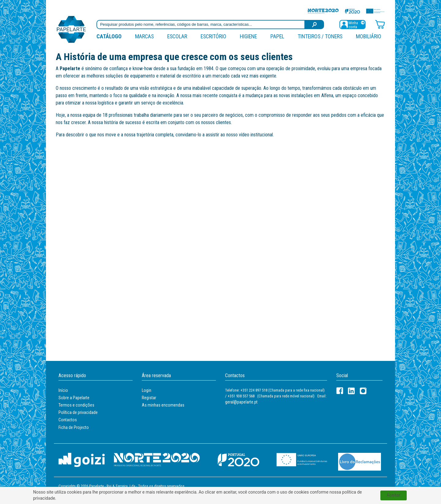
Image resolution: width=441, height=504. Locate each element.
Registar (149, 398)
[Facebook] (340, 391)
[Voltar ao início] (71, 29)
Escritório (213, 36)
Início (63, 390)
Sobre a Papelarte (74, 398)
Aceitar (394, 495)
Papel (277, 36)
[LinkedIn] (351, 391)
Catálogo (109, 36)
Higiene (248, 36)
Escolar (177, 36)
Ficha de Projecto (74, 427)
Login (147, 390)
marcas (144, 36)
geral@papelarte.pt (241, 402)
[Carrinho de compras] (380, 24)
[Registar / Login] (352, 24)
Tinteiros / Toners (320, 36)
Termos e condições (76, 405)
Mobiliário (369, 36)
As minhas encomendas (163, 405)
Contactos (68, 420)
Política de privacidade (78, 412)
